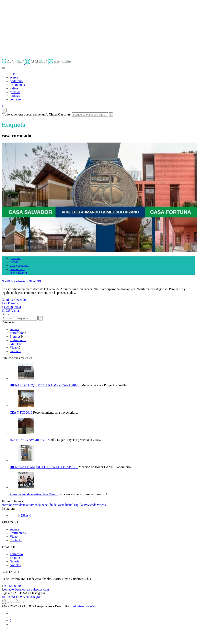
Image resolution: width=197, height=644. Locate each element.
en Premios (10, 303)
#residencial (21, 505)
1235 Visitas (11, 311)
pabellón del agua (53, 505)
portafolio (16, 81)
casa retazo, (17, 269)
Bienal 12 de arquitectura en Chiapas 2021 (21, 281)
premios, (15, 258)
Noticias (15, 344)
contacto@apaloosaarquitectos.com (26, 589)
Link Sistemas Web (83, 606)
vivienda (35, 505)
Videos (14, 347)
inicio (13, 74)
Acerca (14, 329)
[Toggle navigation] (3, 68)
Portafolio (16, 333)
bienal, (14, 262)
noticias (15, 96)
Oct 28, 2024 (11, 307)
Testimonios (18, 340)
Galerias (15, 351)
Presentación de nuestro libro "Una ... (34, 494)
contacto (15, 99)
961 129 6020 (12, 586)
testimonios (17, 85)
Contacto (16, 540)
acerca (14, 77)
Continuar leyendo (14, 300)
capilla (78, 505)
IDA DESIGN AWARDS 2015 (30, 440)
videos (14, 88)
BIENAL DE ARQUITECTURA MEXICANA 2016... (45, 385)
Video (14, 537)
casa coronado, (19, 265)
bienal (69, 505)
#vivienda (90, 505)
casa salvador (19, 273)
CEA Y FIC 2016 (21, 412)
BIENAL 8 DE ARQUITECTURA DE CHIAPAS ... (44, 467)
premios (15, 92)
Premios (15, 336)
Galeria (15, 561)
